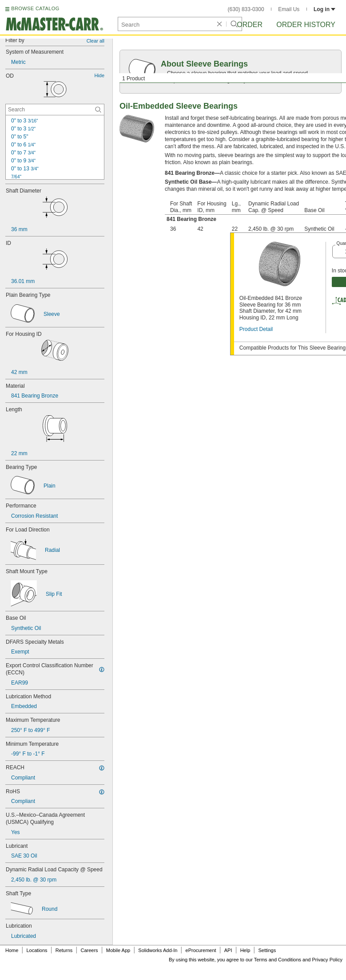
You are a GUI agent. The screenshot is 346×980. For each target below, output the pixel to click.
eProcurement (201, 950)
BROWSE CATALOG (35, 8)
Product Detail (256, 329)
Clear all (95, 41)
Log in (324, 9)
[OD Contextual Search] (55, 110)
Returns (64, 950)
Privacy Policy (327, 960)
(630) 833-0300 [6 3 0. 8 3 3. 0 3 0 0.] (246, 9)
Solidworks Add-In (158, 950)
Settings (267, 950)
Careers (89, 950)
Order (250, 25)
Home (12, 950)
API (228, 950)
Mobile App (118, 950)
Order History (306, 25)
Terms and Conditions (278, 960)
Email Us (289, 9)
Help (245, 950)
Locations (37, 950)
